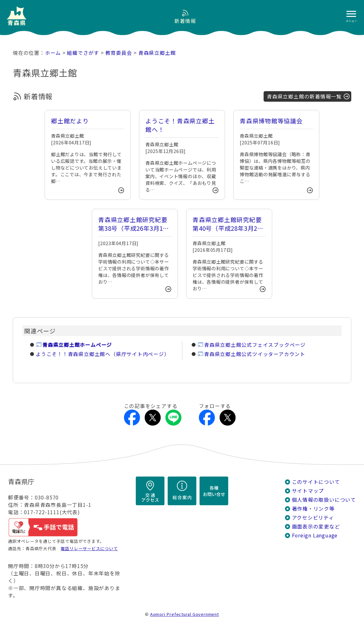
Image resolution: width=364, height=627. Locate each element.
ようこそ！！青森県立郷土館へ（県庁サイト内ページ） (103, 354)
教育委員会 (119, 53)
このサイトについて (316, 482)
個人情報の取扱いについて (324, 500)
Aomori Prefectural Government (185, 614)
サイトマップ (308, 491)
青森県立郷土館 (157, 53)
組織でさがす (83, 53)
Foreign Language (315, 535)
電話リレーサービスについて (89, 548)
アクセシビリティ (313, 518)
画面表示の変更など (316, 526)
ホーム (53, 53)
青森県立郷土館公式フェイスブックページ (255, 345)
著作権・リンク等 (313, 509)
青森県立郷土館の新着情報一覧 (304, 96)
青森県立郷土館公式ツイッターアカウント (255, 354)
